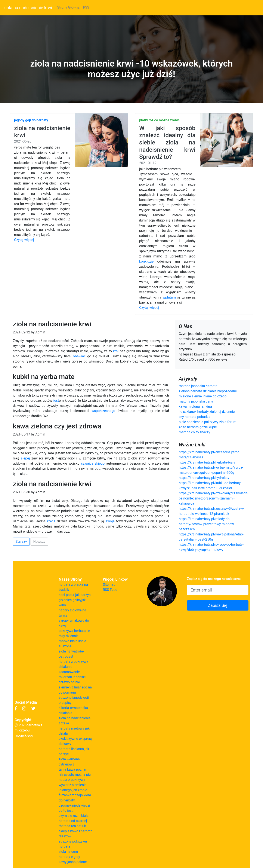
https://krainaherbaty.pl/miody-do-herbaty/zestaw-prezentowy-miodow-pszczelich (207, 524)
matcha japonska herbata (198, 386)
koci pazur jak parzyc (75, 595)
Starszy (21, 542)
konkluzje (146, 261)
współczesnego (103, 411)
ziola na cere (68, 852)
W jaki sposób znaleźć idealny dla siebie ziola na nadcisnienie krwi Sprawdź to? (167, 142)
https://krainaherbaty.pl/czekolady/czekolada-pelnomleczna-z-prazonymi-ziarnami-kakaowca (214, 498)
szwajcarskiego (93, 463)
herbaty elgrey (69, 857)
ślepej (25, 458)
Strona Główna (69, 7)
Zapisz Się (218, 605)
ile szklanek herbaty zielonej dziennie (207, 412)
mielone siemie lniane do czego (203, 396)
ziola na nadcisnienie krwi (28, 8)
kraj (116, 351)
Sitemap (109, 585)
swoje (110, 521)
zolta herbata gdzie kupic (198, 427)
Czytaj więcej (24, 240)
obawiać (79, 356)
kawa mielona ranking (195, 407)
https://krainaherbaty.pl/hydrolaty (204, 478)
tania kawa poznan (73, 769)
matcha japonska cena (196, 401)
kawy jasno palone (73, 862)
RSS (86, 7)
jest (56, 401)
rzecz (51, 521)
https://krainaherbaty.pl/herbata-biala (207, 462)
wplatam (169, 297)
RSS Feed (110, 590)
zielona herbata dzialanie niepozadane (208, 391)
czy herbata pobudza (195, 417)
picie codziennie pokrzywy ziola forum (208, 422)
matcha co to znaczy (194, 432)
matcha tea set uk (72, 826)
